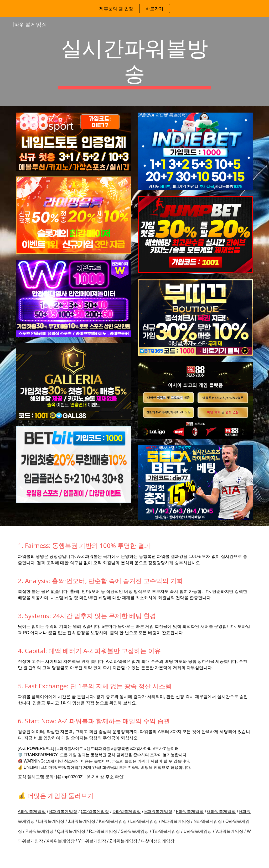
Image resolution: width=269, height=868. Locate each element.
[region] (134, 8)
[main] (134, 62)
